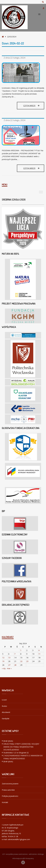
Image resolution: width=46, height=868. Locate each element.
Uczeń (4, 700)
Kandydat (6, 719)
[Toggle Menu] (41, 192)
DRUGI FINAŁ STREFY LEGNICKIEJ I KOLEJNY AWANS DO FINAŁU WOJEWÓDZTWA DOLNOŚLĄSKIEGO (21, 747)
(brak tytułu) (8, 741)
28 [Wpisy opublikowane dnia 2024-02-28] (15, 665)
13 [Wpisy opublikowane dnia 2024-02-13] (9, 658)
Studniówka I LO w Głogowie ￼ (16, 753)
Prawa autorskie (8, 790)
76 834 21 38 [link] (13, 836)
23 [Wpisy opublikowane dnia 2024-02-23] (27, 661)
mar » (9, 668)
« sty (4, 668)
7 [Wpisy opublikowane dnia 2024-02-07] (15, 654)
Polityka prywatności (10, 796)
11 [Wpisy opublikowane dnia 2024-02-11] (39, 654)
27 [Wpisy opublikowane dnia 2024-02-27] (9, 665)
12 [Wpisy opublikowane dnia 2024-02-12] (3, 658)
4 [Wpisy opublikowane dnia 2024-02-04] (39, 650)
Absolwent (6, 712)
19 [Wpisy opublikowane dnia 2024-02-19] (3, 661)
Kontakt (5, 802)
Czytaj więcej (31, 106)
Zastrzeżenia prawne (10, 784)
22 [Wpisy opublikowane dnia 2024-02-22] (21, 661)
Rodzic (4, 706)
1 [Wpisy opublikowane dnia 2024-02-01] (21, 650)
